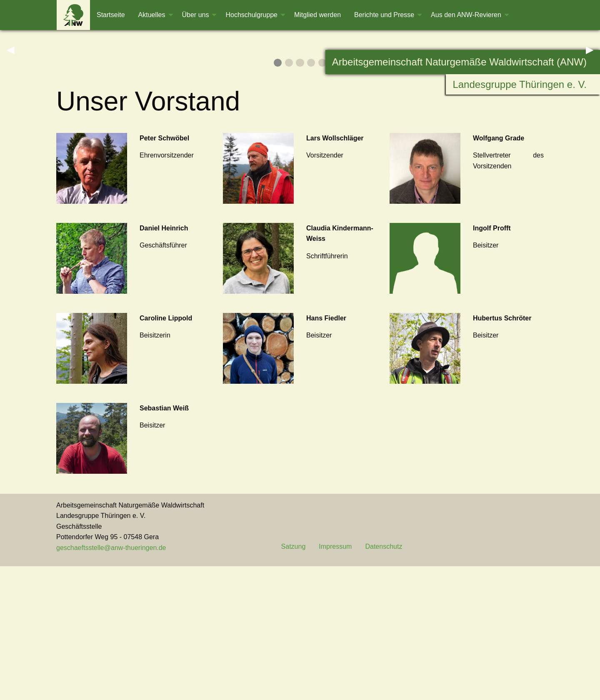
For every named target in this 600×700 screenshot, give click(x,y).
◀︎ (14, 116)
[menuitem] (73, 15)
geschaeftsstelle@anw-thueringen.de (111, 682)
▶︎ (593, 116)
